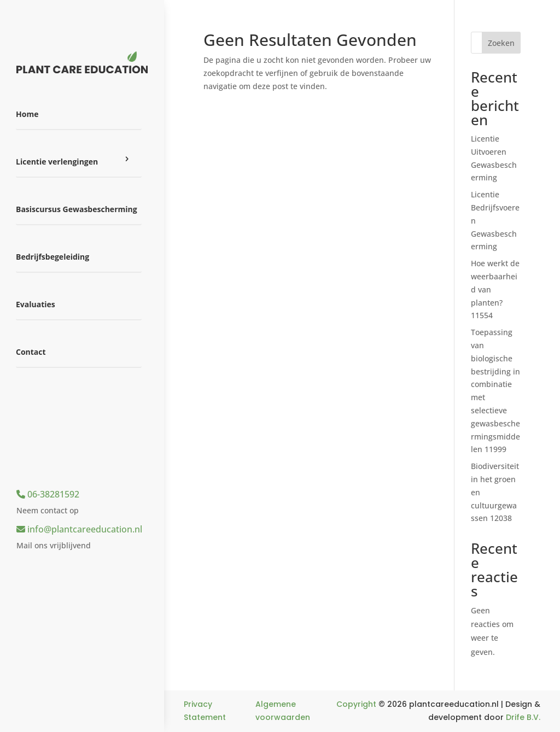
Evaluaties (36, 304)
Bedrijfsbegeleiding (52, 257)
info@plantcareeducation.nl (79, 529)
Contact (31, 352)
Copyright (356, 704)
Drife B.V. (523, 717)
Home (27, 114)
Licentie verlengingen (57, 162)
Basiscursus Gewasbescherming (77, 209)
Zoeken (501, 43)
